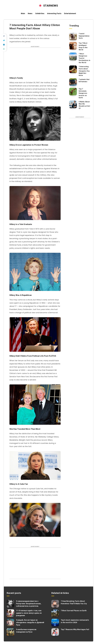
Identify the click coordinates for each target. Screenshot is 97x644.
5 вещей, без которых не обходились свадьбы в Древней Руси (30, 622)
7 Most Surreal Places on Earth (74, 611)
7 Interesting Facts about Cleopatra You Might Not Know (84, 71)
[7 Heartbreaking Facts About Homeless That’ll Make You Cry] (55, 604)
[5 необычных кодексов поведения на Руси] (10, 632)
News (30, 13)
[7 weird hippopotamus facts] (73, 36)
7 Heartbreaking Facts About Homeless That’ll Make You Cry (74, 602)
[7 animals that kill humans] (73, 82)
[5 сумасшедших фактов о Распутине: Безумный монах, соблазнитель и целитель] (10, 604)
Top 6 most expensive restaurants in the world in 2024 (75, 621)
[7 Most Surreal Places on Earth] (55, 613)
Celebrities (40, 13)
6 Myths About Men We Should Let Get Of (84, 105)
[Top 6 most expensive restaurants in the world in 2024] (55, 623)
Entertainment (70, 13)
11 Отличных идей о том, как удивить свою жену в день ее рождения (29, 613)
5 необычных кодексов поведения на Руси (26, 631)
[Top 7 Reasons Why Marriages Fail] (55, 632)
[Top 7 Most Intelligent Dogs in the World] (73, 46)
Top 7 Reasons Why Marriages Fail (75, 629)
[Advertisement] (35, 63)
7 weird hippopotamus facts (84, 36)
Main (23, 13)
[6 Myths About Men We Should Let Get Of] (73, 104)
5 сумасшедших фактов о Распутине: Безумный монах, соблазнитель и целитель (29, 604)
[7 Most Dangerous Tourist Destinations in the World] (73, 56)
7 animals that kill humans (84, 81)
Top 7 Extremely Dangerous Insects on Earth (83, 93)
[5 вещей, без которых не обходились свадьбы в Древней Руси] (10, 623)
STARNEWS (48, 6)
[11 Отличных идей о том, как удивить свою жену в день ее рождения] (10, 613)
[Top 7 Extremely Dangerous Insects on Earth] (73, 92)
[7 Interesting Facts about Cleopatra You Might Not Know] (73, 69)
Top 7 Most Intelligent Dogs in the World (83, 46)
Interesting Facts (54, 13)
